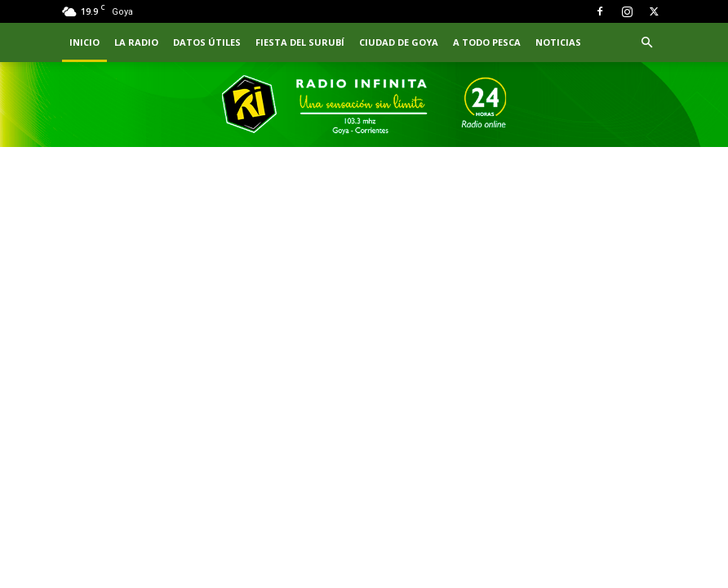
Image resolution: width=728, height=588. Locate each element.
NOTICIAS (558, 42)
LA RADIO (136, 42)
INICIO (84, 42)
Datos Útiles (207, 42)
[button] (646, 43)
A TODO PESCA (487, 42)
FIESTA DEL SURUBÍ (300, 42)
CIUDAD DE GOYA (399, 42)
